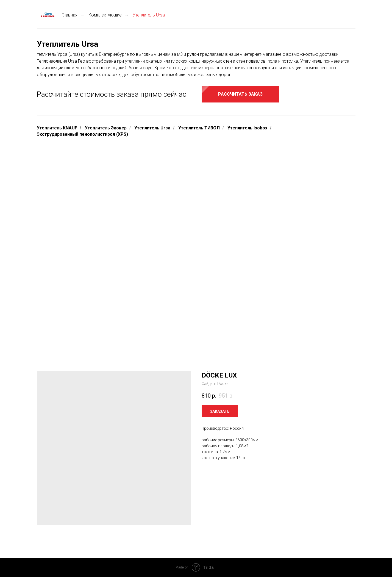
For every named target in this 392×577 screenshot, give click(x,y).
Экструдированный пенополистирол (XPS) (82, 134)
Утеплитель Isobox (247, 128)
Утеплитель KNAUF (57, 128)
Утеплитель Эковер (106, 128)
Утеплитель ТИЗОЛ (199, 128)
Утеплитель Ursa (152, 128)
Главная (57, 15)
